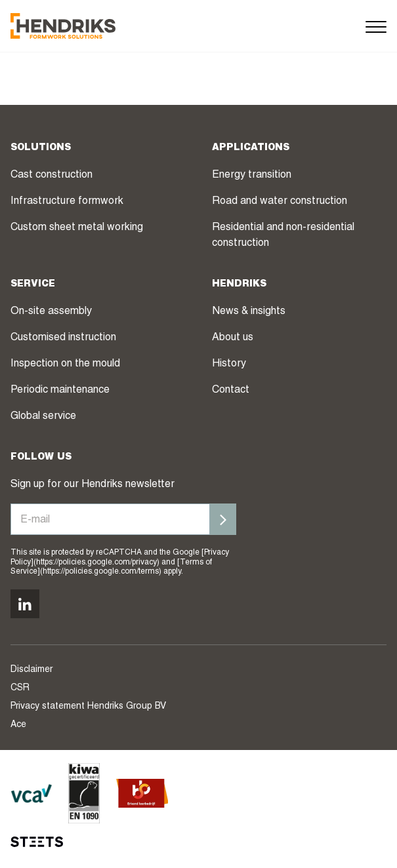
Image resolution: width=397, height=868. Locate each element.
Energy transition (252, 176)
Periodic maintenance (60, 391)
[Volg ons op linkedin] (25, 604)
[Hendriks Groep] (63, 26)
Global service (43, 417)
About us (233, 338)
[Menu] (376, 26)
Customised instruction (63, 338)
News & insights (249, 312)
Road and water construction (280, 202)
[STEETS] (37, 842)
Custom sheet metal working (77, 228)
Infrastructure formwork (67, 202)
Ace (18, 725)
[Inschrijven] (223, 519)
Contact (231, 391)
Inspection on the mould (65, 365)
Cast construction (52, 176)
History (229, 365)
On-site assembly (51, 312)
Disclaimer (31, 670)
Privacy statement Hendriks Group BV (88, 707)
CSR (20, 688)
